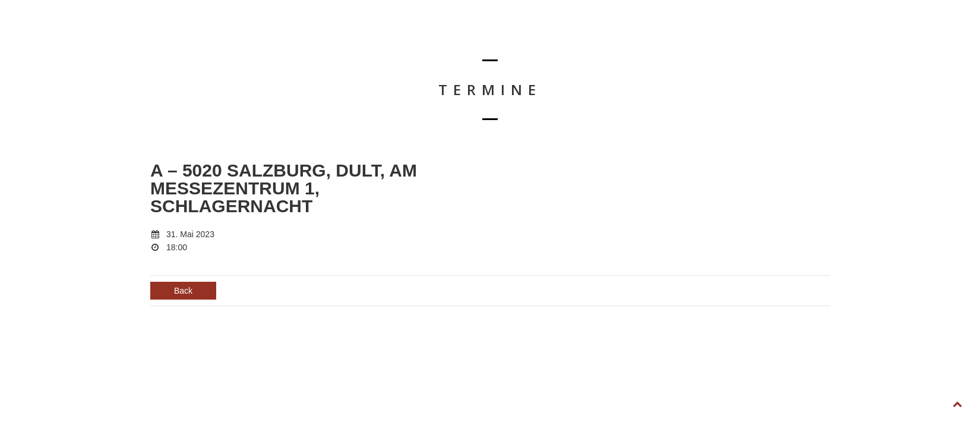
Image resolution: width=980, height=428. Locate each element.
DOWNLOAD (710, 39)
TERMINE (589, 39)
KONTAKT (771, 39)
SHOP (822, 39)
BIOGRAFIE (646, 39)
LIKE (867, 39)
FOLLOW (917, 39)
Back (183, 291)
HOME (537, 39)
